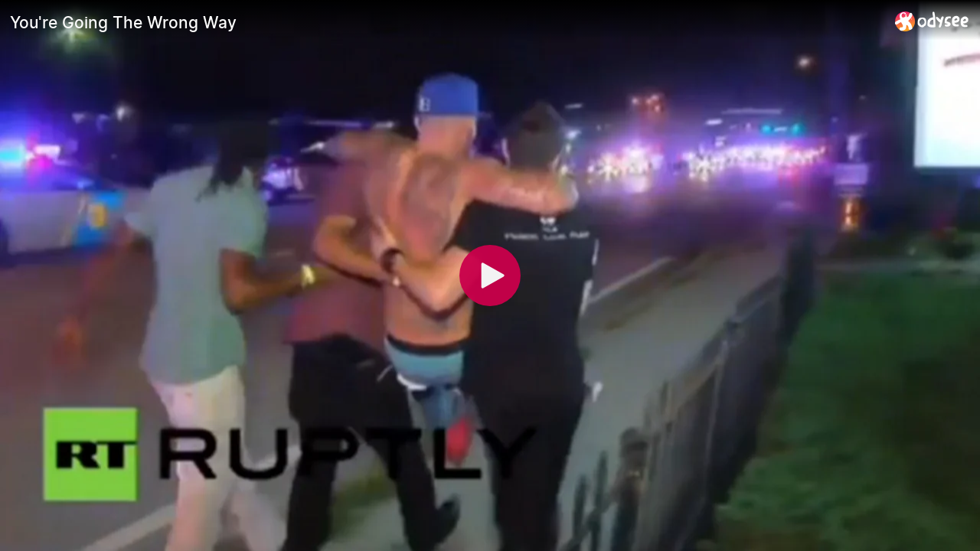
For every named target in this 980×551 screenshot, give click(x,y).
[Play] (490, 275)
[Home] (932, 21)
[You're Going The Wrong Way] (446, 22)
